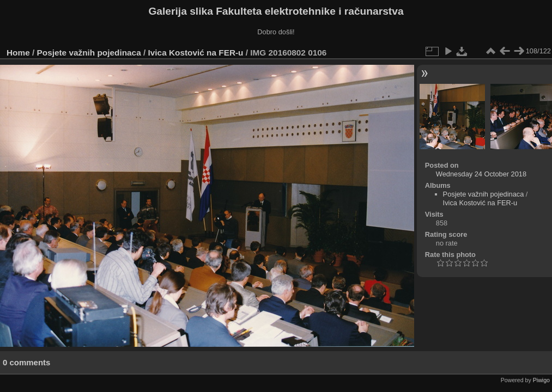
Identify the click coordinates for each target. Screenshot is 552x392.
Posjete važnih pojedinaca (89, 53)
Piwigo (541, 380)
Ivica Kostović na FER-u (196, 53)
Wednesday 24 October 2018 (481, 174)
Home (18, 53)
